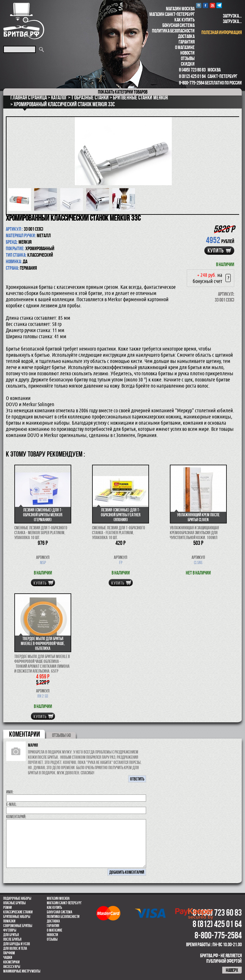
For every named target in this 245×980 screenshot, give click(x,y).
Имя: (10, 792)
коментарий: (16, 817)
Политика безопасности (173, 31)
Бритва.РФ (24, 21)
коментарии (25, 734)
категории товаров (123, 92)
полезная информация (222, 32)
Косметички (11, 962)
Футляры (10, 930)
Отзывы (188, 58)
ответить (137, 779)
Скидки (188, 64)
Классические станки (18, 912)
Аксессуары (12, 967)
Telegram (219, 5)
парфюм (9, 953)
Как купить (184, 20)
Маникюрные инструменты (22, 971)
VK (199, 5)
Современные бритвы (18, 926)
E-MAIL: (12, 804)
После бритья (12, 939)
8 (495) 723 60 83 (192, 70)
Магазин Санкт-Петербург (172, 14)
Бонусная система (178, 25)
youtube (212, 5)
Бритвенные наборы (17, 917)
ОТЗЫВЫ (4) (61, 735)
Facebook (205, 5)
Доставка (186, 36)
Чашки (8, 958)
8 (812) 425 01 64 (192, 76)
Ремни (7, 908)
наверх (232, 970)
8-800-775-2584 (192, 83)
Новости (187, 53)
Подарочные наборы (17, 898)
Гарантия (187, 42)
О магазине (185, 47)
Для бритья (11, 935)
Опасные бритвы (14, 903)
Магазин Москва (180, 9)
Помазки (9, 921)
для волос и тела (15, 948)
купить (216, 251)
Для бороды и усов (17, 944)
